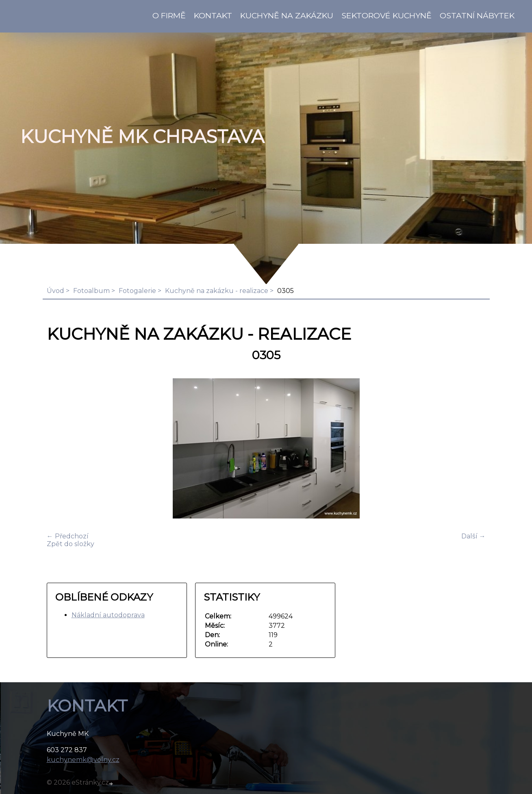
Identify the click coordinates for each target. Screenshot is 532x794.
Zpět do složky (71, 544)
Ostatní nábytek (477, 15)
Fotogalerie (137, 291)
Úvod (55, 291)
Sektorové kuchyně (387, 15)
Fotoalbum (91, 291)
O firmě (169, 15)
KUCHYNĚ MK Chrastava (142, 137)
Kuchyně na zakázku (287, 15)
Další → (473, 536)
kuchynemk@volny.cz (83, 760)
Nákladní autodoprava (108, 615)
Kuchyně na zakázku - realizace (217, 291)
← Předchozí (68, 536)
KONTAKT (213, 15)
